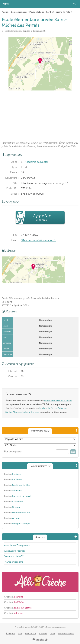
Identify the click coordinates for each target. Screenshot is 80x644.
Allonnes (17, 412)
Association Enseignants (17, 545)
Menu (6, 4)
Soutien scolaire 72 (14, 556)
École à (13, 474)
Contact (43, 633)
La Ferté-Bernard (31, 412)
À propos (11, 633)
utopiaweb (40, 640)
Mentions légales (66, 633)
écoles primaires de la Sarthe (58, 401)
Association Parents (14, 551)
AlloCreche (40, 582)
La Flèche (53, 408)
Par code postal (13, 452)
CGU (52, 633)
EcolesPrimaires (40, 4)
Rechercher (74, 4)
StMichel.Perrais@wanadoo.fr (38, 240)
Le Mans (43, 408)
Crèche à (14, 597)
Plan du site (31, 633)
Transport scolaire (14, 562)
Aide (20, 633)
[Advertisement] (40, 115)
